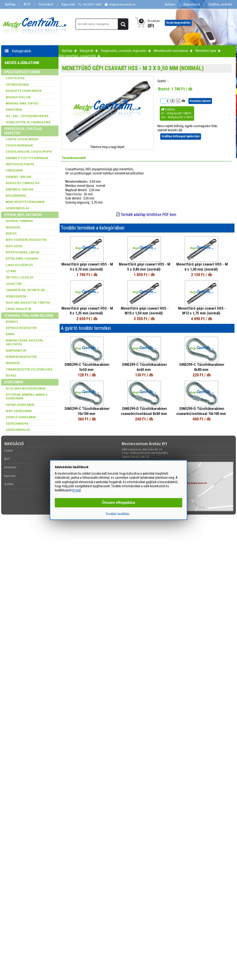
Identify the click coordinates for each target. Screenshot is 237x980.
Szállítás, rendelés (220, 4)
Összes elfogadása (118, 503)
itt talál (77, 490)
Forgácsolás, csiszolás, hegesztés (124, 51)
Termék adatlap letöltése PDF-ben (148, 214)
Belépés (170, 4)
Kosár (178, 23)
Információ (46, 4)
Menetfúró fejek (206, 51)
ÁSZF (27, 4)
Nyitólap (10, 4)
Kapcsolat (68, 4)
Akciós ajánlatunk (22, 63)
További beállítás (117, 514)
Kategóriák (87, 51)
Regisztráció (192, 4)
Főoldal (9, 451)
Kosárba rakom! (200, 101)
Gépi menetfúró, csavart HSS (77, 56)
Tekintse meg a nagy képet (107, 147)
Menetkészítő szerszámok (171, 51)
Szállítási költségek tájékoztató (181, 136)
